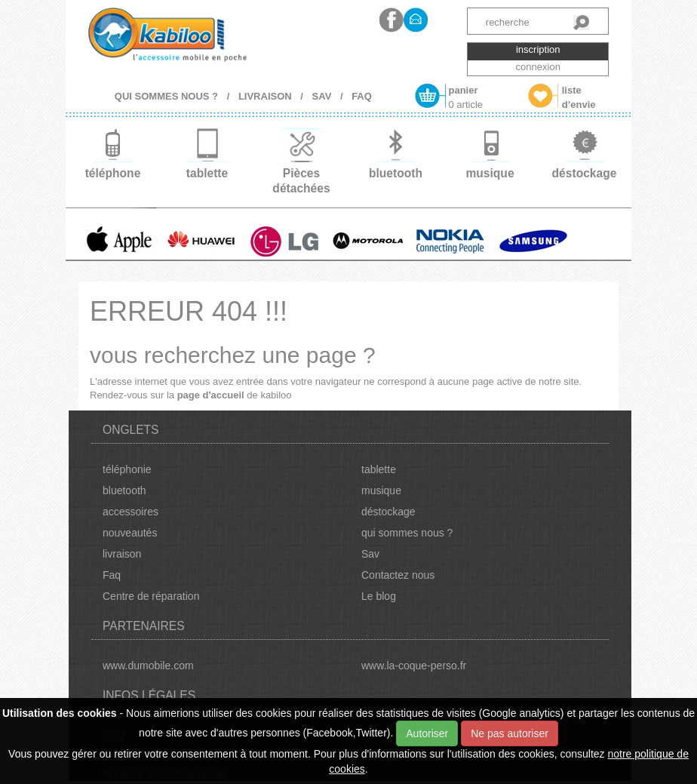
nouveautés (130, 533)
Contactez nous (398, 575)
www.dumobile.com (148, 666)
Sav (370, 554)
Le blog (379, 596)
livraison (122, 554)
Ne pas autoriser (510, 733)
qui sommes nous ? (407, 533)
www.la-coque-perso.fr (414, 666)
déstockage (388, 512)
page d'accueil (211, 395)
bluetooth (124, 490)
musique (381, 490)
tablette (379, 469)
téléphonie (127, 469)
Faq (112, 575)
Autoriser (427, 733)
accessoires (130, 512)
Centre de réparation (151, 596)
